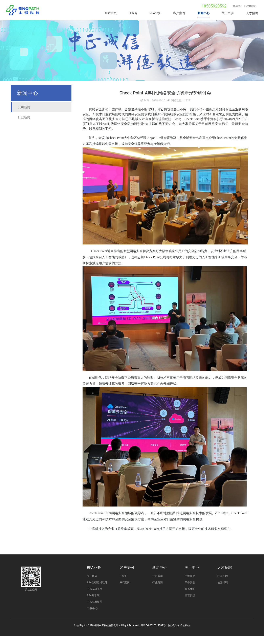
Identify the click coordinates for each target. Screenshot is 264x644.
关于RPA (92, 576)
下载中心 (92, 608)
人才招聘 (252, 13)
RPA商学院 (93, 595)
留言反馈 (190, 595)
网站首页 (111, 13)
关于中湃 (228, 13)
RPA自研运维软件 (97, 582)
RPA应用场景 (95, 602)
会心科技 (185, 625)
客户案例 (179, 13)
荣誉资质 (190, 582)
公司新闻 (24, 107)
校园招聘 (223, 582)
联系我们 (252, 6)
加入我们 (237, 6)
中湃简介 (190, 576)
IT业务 (133, 13)
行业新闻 (24, 117)
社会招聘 (223, 576)
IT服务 (123, 576)
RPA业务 (155, 13)
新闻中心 (203, 13)
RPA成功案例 (95, 589)
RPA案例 (125, 582)
